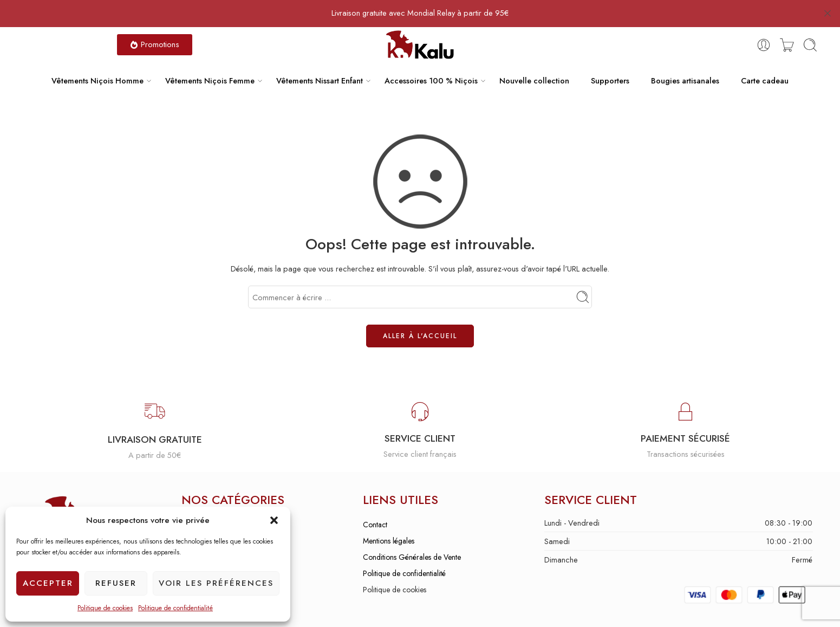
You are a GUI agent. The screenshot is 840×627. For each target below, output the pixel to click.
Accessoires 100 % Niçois (431, 60)
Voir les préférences (216, 583)
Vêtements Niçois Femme (210, 60)
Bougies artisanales (685, 60)
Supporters (610, 60)
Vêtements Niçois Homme (97, 60)
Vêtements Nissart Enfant (320, 60)
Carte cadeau (765, 60)
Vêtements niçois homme (220, 504)
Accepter (48, 583)
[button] (274, 520)
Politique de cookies (105, 608)
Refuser (116, 583)
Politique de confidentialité (175, 608)
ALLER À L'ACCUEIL (420, 315)
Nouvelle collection (534, 60)
